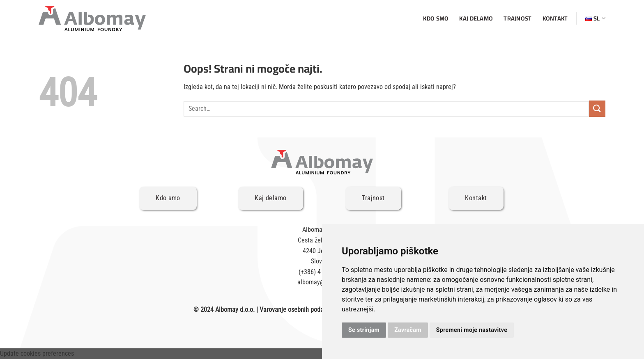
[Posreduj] (597, 109)
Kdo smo (436, 18)
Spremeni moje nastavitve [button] (472, 330)
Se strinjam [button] (364, 330)
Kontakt (555, 18)
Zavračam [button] (408, 330)
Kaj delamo (476, 18)
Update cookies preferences (37, 353)
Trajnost (517, 18)
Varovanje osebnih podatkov (297, 310)
